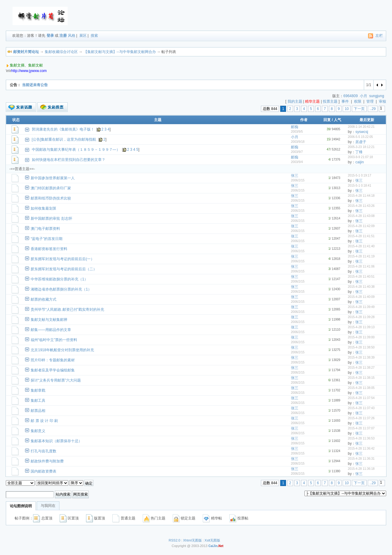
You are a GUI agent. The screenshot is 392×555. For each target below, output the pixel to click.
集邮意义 (38, 431)
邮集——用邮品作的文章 (51, 330)
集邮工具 (38, 401)
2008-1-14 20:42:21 (361, 127)
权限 (358, 101)
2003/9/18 (298, 142)
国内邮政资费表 (43, 471)
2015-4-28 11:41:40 (361, 246)
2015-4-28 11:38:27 (361, 368)
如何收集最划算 (43, 208)
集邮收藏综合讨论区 (61, 52)
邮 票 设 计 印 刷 (44, 421)
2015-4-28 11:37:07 (361, 428)
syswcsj (362, 132)
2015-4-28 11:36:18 (361, 469)
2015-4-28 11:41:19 (361, 256)
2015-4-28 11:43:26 (361, 206)
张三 (295, 176)
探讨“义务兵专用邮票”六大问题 (56, 380)
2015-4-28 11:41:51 (361, 236)
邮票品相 (38, 411)
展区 (83, 36)
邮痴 (295, 127)
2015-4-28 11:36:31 (361, 459)
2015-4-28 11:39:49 (361, 307)
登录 (50, 36)
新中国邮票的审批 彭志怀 (51, 219)
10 (347, 109)
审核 (383, 101)
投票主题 (330, 101)
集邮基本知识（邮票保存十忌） (56, 441)
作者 (304, 120)
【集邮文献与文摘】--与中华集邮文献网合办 (120, 52)
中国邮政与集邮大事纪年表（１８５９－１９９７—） (76, 150)
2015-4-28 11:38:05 (361, 388)
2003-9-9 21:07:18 (360, 157)
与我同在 (48, 506)
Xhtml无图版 (192, 540)
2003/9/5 (297, 132)
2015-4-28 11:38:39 (361, 357)
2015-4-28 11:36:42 (361, 449)
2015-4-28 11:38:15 (361, 378)
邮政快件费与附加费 (47, 461)
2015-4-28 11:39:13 (361, 327)
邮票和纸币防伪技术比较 (51, 198)
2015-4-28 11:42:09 (361, 226)
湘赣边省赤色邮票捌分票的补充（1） (61, 289)
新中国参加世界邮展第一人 (53, 178)
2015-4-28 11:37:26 (361, 418)
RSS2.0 (175, 540)
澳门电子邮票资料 (45, 229)
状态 (16, 120)
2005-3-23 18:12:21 (361, 147)
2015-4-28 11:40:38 (361, 287)
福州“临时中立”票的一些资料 (54, 340)
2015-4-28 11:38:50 (361, 347)
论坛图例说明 (21, 506)
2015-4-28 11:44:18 (361, 196)
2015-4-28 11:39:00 (361, 337)
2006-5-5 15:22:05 (360, 137)
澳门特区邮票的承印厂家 (51, 188)
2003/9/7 (297, 152)
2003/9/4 (297, 162)
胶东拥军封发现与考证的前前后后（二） (64, 269)
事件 (345, 101)
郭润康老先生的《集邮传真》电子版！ (63, 129)
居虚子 (361, 142)
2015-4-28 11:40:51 (361, 277)
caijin (359, 162)
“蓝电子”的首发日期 (47, 239)
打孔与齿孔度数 (43, 451)
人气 (337, 120)
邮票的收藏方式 (43, 299)
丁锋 (359, 152)
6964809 (351, 96)
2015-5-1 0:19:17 (360, 175)
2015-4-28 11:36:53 (361, 438)
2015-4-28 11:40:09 (361, 297)
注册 (63, 36)
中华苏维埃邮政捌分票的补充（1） (59, 279)
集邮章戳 (38, 390)
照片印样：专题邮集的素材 (53, 360)
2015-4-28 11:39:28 (361, 317)
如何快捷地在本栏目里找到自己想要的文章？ (69, 160)
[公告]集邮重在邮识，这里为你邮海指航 (64, 139)
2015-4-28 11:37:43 (361, 408)
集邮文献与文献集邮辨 (49, 320)
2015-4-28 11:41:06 (361, 266)
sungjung (377, 96)
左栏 (379, 36)
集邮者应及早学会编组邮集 (53, 370)
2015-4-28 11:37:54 (361, 398)
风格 (72, 36)
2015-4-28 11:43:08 (361, 216)
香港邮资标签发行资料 (49, 249)
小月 (364, 96)
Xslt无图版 (212, 540)
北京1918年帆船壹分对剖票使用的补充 (62, 350)
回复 (327, 120)
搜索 (94, 36)
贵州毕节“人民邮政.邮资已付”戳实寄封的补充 (67, 310)
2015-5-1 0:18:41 (360, 186)
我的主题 (295, 101)
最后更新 (367, 120)
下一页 (359, 109)
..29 (373, 109)
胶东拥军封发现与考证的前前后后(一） (62, 259)
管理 (370, 101)
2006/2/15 (298, 180)
